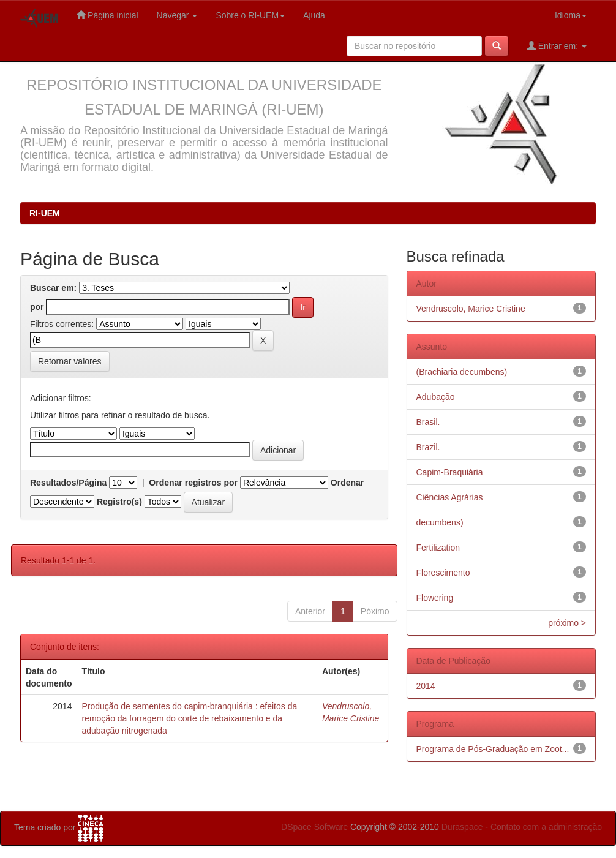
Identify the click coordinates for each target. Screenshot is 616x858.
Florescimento (443, 573)
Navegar (177, 15)
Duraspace (462, 827)
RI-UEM (45, 213)
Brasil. (428, 422)
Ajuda (314, 15)
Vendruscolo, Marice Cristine (471, 309)
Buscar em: (53, 288)
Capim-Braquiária (450, 472)
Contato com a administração (546, 827)
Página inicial (107, 15)
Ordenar (347, 483)
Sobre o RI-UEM (250, 15)
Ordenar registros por (193, 483)
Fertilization (438, 548)
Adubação (436, 397)
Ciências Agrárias (450, 497)
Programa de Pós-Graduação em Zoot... (493, 749)
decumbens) (440, 522)
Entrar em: (557, 46)
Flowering (435, 598)
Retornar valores (70, 361)
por (37, 307)
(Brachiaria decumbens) (462, 372)
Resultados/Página (68, 483)
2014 (426, 686)
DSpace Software (314, 827)
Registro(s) (119, 502)
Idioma (571, 15)
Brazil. (428, 447)
